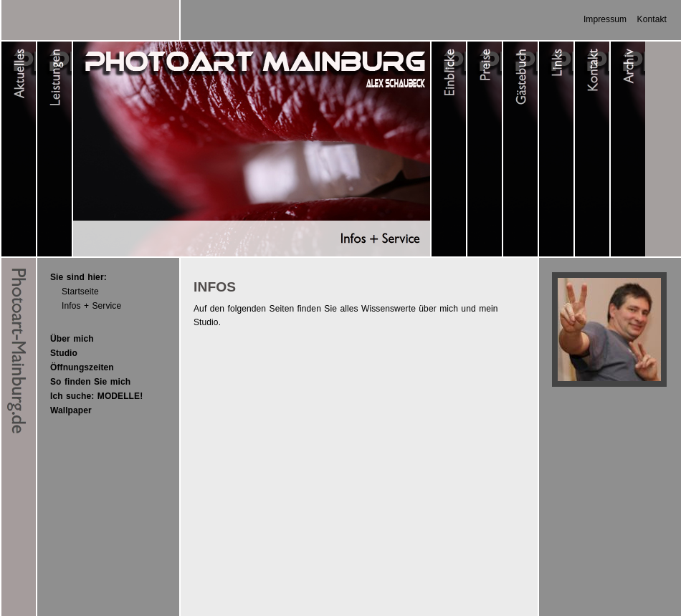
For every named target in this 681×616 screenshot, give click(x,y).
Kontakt (652, 19)
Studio (64, 353)
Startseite (80, 292)
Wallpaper (71, 410)
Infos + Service (91, 306)
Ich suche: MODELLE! (96, 396)
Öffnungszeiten (82, 367)
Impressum (605, 19)
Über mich (72, 339)
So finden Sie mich (90, 382)
